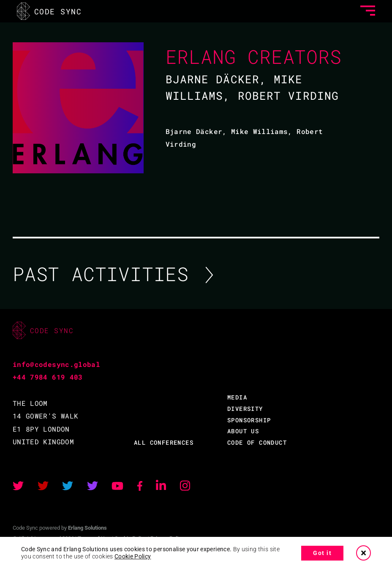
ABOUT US (243, 431)
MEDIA (237, 397)
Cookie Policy (133, 556)
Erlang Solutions (87, 528)
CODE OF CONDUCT (257, 442)
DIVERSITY (245, 409)
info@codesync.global (56, 364)
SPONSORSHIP (249, 420)
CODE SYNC (49, 11)
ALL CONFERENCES (164, 442)
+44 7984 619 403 (48, 377)
